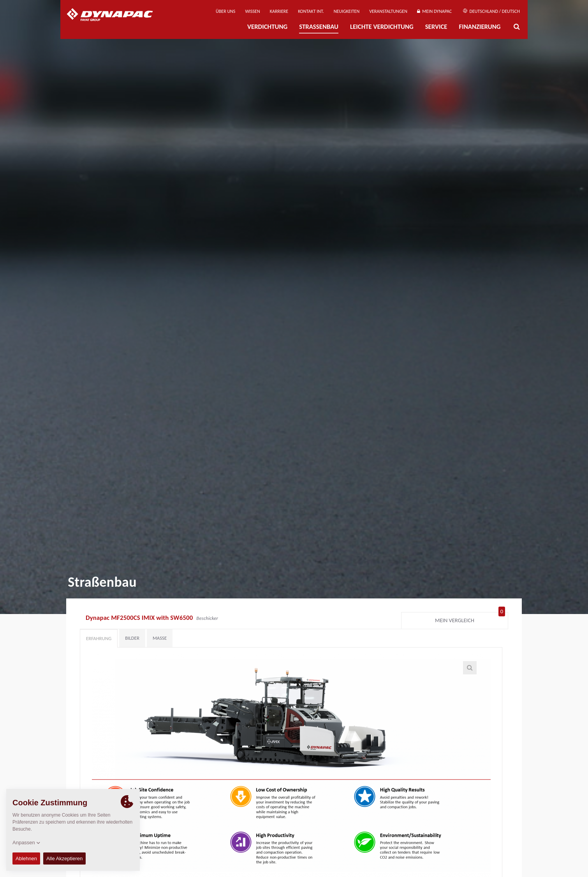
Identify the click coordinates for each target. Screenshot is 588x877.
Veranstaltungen (388, 11)
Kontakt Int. (311, 11)
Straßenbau (319, 27)
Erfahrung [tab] (99, 638)
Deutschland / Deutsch (491, 11)
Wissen (252, 11)
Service (436, 27)
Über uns (225, 11)
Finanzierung (480, 27)
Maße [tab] (160, 638)
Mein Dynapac (434, 11)
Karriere (279, 11)
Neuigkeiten (347, 11)
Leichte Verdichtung (382, 27)
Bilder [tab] (132, 638)
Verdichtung (267, 27)
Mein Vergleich (470, 619)
